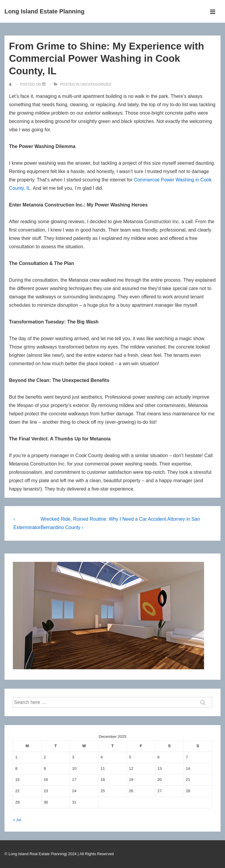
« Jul (17, 820)
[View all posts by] (12, 84)
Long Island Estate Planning (45, 11)
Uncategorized (96, 84)
